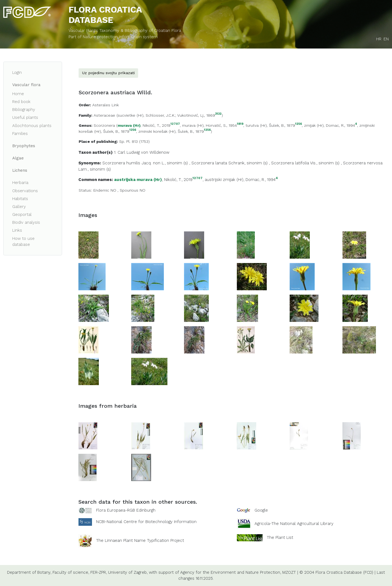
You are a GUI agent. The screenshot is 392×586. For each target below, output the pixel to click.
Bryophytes (24, 146)
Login (17, 73)
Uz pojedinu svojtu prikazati (108, 73)
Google (261, 510)
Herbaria (20, 183)
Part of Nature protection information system (113, 37)
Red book (21, 102)
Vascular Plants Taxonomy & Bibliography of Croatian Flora (125, 31)
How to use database (23, 242)
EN (386, 39)
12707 (175, 124)
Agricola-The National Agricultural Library (294, 524)
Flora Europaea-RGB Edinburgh (126, 510)
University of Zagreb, (128, 572)
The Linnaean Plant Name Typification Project (140, 540)
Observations (25, 191)
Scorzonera (104, 125)
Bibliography (24, 110)
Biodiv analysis (26, 222)
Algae (18, 158)
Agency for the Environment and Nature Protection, (231, 572)
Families (20, 134)
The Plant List (280, 537)
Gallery (19, 207)
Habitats (20, 199)
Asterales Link (105, 105)
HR (379, 39)
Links (17, 230)
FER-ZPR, (99, 572)
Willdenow (159, 152)
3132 (218, 114)
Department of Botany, (29, 572)
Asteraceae (104, 115)
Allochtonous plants (32, 126)
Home (18, 94)
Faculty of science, (71, 572)
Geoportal (22, 215)
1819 (240, 124)
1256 (298, 124)
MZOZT (289, 572)
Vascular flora (26, 85)
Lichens (20, 170)
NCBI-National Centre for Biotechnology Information (146, 521)
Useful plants (25, 117)
